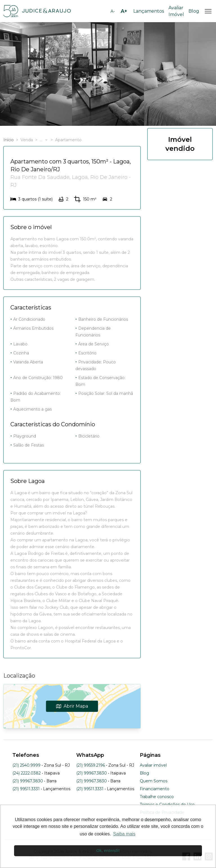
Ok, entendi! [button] (108, 851)
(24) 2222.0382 (27, 773)
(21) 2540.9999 (26, 765)
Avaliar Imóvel (176, 11)
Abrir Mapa (72, 706)
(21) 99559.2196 (91, 765)
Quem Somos (154, 781)
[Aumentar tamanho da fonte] (124, 11)
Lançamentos (149, 11)
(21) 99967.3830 (28, 781)
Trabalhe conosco (157, 797)
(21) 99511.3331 (26, 789)
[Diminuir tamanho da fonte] (112, 11)
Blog (194, 11)
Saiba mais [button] (124, 834)
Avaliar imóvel (153, 765)
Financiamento (155, 789)
